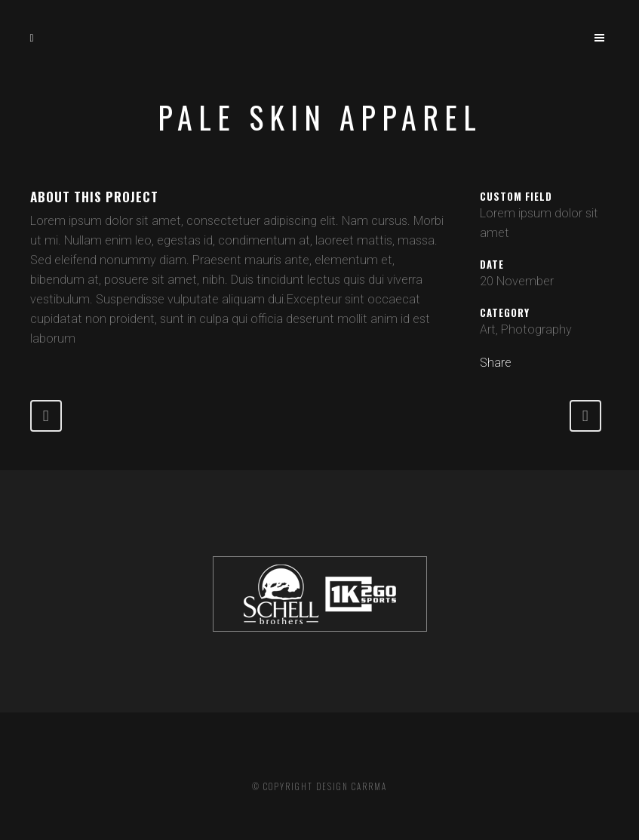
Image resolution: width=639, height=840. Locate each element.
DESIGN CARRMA (352, 786)
